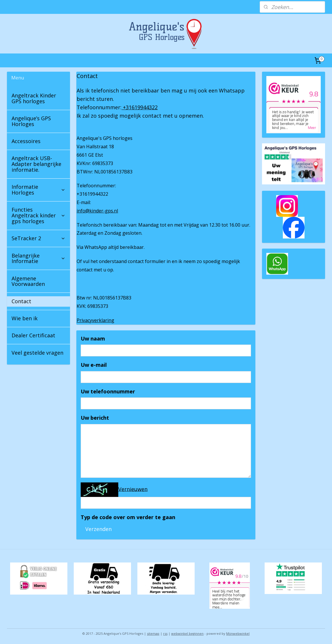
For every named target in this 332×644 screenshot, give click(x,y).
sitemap (153, 633)
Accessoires (26, 141)
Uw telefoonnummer (108, 391)
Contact (21, 301)
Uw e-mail (94, 365)
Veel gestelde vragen (37, 353)
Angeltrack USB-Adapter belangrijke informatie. (36, 164)
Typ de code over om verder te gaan (128, 517)
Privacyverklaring (95, 320)
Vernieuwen (133, 489)
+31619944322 (140, 107)
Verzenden (98, 529)
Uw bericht (95, 418)
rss (165, 633)
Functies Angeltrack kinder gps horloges (38, 215)
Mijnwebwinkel (238, 633)
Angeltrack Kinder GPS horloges (34, 98)
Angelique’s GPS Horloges (31, 121)
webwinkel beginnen (187, 633)
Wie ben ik (25, 318)
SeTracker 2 (38, 238)
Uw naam (93, 338)
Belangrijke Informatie (38, 258)
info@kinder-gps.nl (97, 211)
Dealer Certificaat (33, 335)
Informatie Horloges (38, 190)
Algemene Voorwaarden (28, 281)
